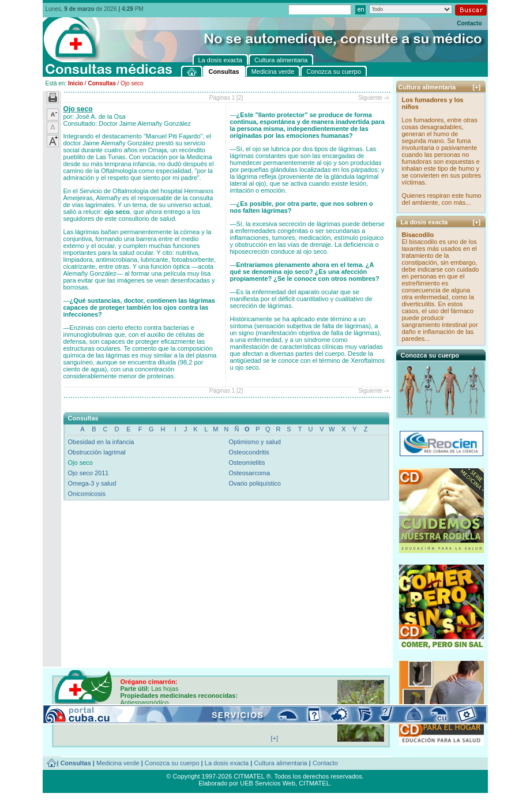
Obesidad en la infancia (101, 442)
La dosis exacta (227, 763)
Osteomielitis (247, 463)
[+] (477, 87)
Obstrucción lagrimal (97, 452)
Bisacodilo (418, 235)
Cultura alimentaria (280, 763)
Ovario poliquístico (255, 483)
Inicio (76, 83)
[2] (240, 98)
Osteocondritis (249, 452)
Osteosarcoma (250, 473)
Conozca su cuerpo (172, 763)
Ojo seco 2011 (89, 473)
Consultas (102, 83)
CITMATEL (314, 783)
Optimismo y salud (255, 442)
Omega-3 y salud (92, 483)
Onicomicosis (87, 494)
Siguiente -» (373, 98)
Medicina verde (118, 763)
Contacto (469, 23)
